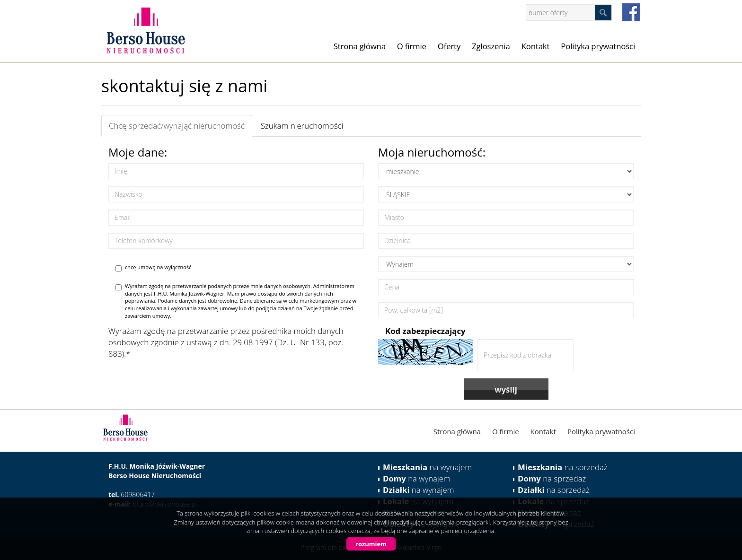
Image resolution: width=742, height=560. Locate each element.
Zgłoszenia (491, 46)
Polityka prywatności (598, 46)
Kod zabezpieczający (425, 331)
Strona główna (360, 46)
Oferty (449, 46)
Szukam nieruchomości (302, 126)
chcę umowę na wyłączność (153, 267)
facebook (631, 12)
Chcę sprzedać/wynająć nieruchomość (177, 126)
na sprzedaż (563, 467)
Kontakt (536, 46)
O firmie (412, 46)
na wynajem (427, 467)
